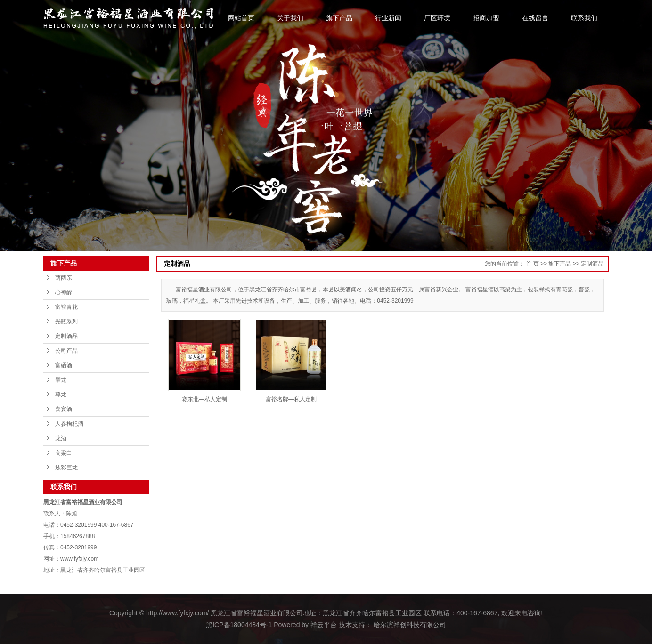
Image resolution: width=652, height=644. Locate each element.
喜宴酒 (64, 409)
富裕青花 (66, 307)
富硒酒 (64, 365)
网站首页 (241, 18)
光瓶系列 (66, 322)
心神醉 (64, 292)
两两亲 (64, 278)
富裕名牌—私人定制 (291, 399)
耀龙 (61, 380)
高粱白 (64, 453)
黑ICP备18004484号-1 (239, 625)
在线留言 (535, 18)
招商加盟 (486, 18)
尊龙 (61, 394)
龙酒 (61, 438)
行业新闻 (388, 18)
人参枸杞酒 (69, 424)
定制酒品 (66, 336)
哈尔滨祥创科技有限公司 (409, 625)
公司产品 (66, 351)
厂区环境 (437, 18)
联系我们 (584, 18)
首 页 (532, 264)
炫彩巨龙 (66, 467)
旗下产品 (339, 18)
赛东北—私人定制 (204, 399)
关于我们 (290, 18)
